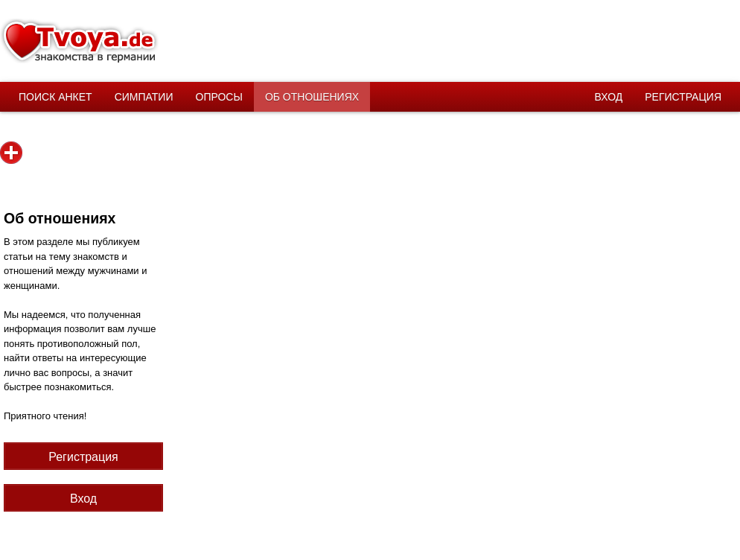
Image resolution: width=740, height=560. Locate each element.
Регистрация (683, 97)
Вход (609, 97)
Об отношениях (312, 97)
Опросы (219, 97)
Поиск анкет (55, 97)
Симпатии (144, 97)
